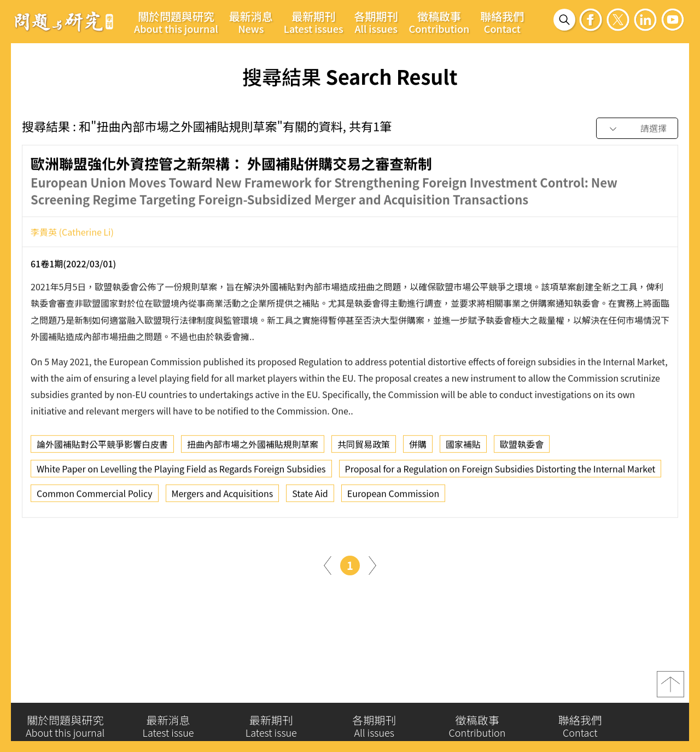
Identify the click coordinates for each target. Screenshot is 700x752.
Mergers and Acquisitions (223, 498)
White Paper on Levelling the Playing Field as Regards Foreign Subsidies (181, 474)
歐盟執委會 (522, 449)
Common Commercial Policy (95, 498)
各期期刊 (376, 22)
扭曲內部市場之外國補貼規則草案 (253, 449)
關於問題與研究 (176, 22)
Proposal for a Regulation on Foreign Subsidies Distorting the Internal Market (500, 474)
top (670, 691)
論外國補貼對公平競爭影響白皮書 (102, 449)
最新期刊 (314, 22)
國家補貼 (463, 449)
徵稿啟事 (439, 22)
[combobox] (637, 129)
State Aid (310, 498)
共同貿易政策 (364, 449)
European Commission (393, 498)
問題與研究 (64, 21)
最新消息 (251, 22)
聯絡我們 (502, 22)
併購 (418, 449)
